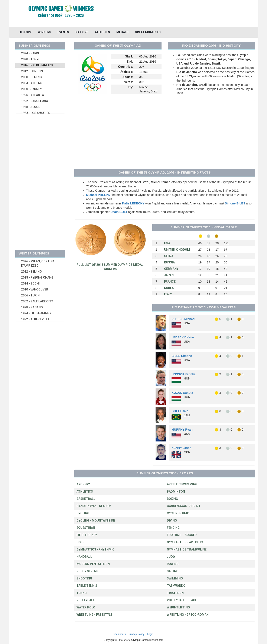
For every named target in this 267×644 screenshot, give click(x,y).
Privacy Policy (136, 634)
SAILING (173, 571)
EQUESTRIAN (86, 528)
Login (150, 634)
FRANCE (170, 282)
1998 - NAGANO (32, 307)
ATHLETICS (85, 492)
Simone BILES (235, 203)
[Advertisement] (185, 14)
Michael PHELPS (98, 195)
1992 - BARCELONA (35, 101)
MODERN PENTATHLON (93, 564)
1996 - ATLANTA (32, 95)
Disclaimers (119, 634)
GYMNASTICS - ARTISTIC (185, 542)
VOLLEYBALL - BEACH (182, 600)
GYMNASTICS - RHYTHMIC (95, 549)
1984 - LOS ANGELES (36, 113)
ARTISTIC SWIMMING (182, 484)
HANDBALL (84, 557)
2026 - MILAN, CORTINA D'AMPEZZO (38, 263)
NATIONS (82, 32)
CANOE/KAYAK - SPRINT (184, 506)
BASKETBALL (86, 499)
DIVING (172, 520)
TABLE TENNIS (87, 586)
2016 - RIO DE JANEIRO (37, 65)
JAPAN (169, 275)
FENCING (173, 528)
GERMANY (171, 269)
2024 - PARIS (30, 53)
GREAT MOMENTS (148, 32)
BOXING (172, 499)
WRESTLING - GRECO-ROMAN (188, 615)
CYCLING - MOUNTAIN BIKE (96, 520)
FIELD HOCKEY (87, 535)
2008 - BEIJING (31, 77)
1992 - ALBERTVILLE (35, 319)
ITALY (168, 294)
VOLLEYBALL (86, 600)
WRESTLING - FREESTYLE (94, 615)
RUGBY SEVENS (87, 571)
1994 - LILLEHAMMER (36, 313)
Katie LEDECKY (133, 203)
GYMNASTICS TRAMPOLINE (187, 549)
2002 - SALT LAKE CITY (37, 301)
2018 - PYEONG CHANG (37, 277)
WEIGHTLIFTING (178, 607)
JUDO (171, 557)
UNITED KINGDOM (177, 250)
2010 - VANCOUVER (35, 289)
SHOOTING (84, 578)
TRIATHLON (175, 593)
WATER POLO (86, 607)
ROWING (173, 564)
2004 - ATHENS (32, 83)
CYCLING (83, 513)
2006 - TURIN (30, 295)
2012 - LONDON (32, 71)
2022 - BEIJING (31, 272)
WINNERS (45, 32)
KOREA (169, 288)
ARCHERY (83, 484)
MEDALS (122, 32)
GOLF (80, 542)
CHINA (169, 256)
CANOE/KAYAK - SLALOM (94, 506)
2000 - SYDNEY (31, 89)
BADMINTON (176, 492)
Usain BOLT (119, 212)
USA (167, 243)
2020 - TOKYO (31, 59)
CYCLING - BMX (178, 513)
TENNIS (82, 593)
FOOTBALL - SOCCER (182, 535)
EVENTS (63, 32)
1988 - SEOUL (31, 107)
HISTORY (25, 32)
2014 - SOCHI (30, 283)
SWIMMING (175, 578)
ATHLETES (102, 32)
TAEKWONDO (176, 586)
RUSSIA (169, 262)
